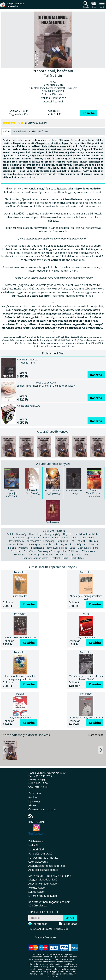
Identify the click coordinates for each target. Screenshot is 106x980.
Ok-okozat (93, 544)
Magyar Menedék (46, 937)
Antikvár (33, 797)
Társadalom (88, 551)
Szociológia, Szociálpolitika (52, 551)
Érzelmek (56, 558)
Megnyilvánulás (15, 544)
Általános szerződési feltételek (47, 866)
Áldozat (88, 555)
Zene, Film (35, 793)
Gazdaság (21, 534)
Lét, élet (81, 541)
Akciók (32, 805)
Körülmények (87, 537)
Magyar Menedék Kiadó (43, 879)
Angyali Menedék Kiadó (43, 884)
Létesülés (93, 541)
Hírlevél (33, 845)
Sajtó (72, 548)
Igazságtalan (33, 537)
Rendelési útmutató (40, 854)
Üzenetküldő (36, 849)
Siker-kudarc (84, 548)
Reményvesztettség (57, 548)
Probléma (23, 548)
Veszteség (34, 555)
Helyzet (67, 534)
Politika (12, 548)
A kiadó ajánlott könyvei (53, 464)
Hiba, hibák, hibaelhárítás (86, 534)
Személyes (30, 551)
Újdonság (34, 801)
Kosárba (89, 113)
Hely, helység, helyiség (49, 534)
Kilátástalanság (60, 537)
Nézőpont (80, 544)
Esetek (10, 534)
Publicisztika (37, 548)
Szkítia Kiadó (36, 892)
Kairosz (61, 531)
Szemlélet (16, 551)
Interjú (46, 537)
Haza (32, 534)
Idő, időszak (18, 537)
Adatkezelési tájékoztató (43, 870)
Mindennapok (33, 544)
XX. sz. (79, 555)
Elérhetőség (36, 841)
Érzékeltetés (77, 558)
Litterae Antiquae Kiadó (43, 896)
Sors (96, 548)
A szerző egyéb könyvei (53, 432)
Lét (72, 541)
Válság (69, 555)
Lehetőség (49, 541)
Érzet (66, 558)
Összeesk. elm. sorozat (42, 809)
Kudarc (74, 537)
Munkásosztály (51, 544)
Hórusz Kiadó (37, 888)
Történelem (20, 555)
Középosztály (34, 541)
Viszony (59, 555)
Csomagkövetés (38, 862)
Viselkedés (47, 555)
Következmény (16, 541)
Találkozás (74, 551)
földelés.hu (53, 976)
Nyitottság (67, 544)
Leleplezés (62, 541)
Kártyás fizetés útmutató (43, 858)
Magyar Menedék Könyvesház (12, 6)
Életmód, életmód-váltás (35, 558)
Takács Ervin (48, 531)
